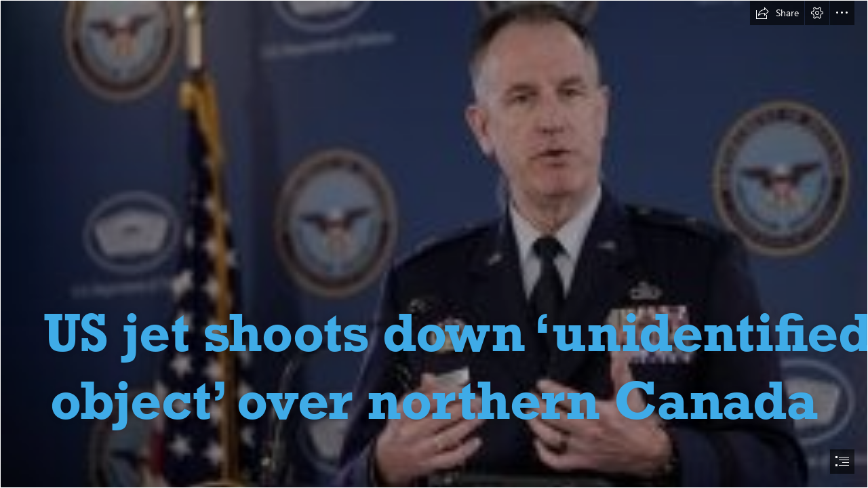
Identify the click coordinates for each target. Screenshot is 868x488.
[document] (434, 244)
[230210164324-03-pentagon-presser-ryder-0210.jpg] (434, 244)
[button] (777, 13)
